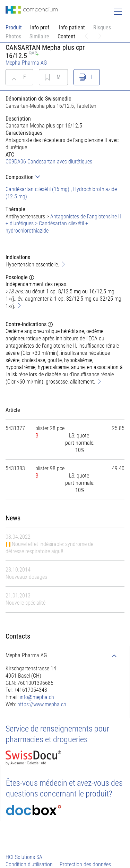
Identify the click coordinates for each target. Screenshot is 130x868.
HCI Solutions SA (24, 857)
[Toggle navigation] (118, 12)
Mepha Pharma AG (26, 63)
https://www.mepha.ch (42, 704)
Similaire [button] (39, 36)
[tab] (65, 177)
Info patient (72, 27)
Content (66, 36)
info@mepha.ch (37, 697)
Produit (14, 27)
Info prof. (40, 27)
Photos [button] (13, 36)
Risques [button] (102, 27)
